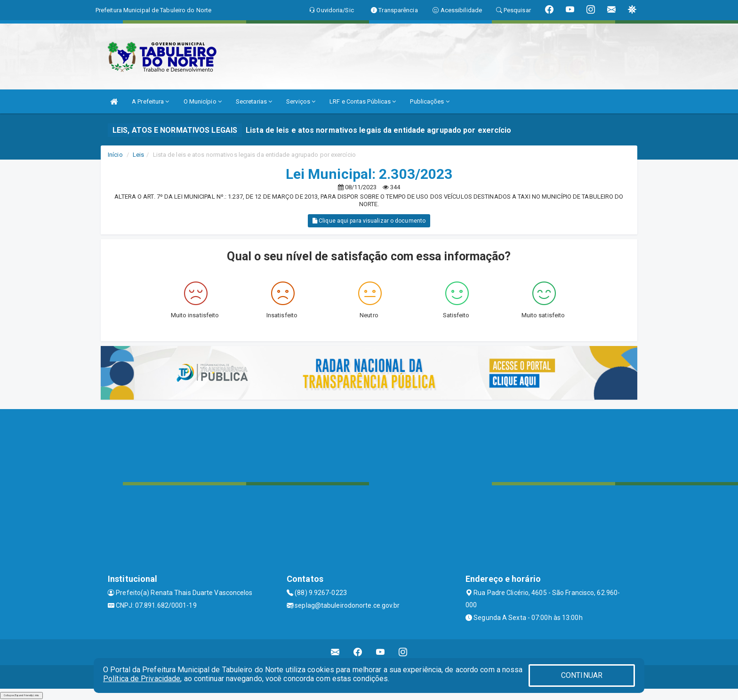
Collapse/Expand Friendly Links (21, 695)
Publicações (429, 101)
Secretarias (254, 101)
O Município (203, 101)
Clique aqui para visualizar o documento (369, 221)
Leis (138, 155)
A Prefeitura (150, 101)
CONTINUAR (582, 675)
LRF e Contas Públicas (363, 101)
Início (115, 155)
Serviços (301, 101)
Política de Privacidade (142, 679)
